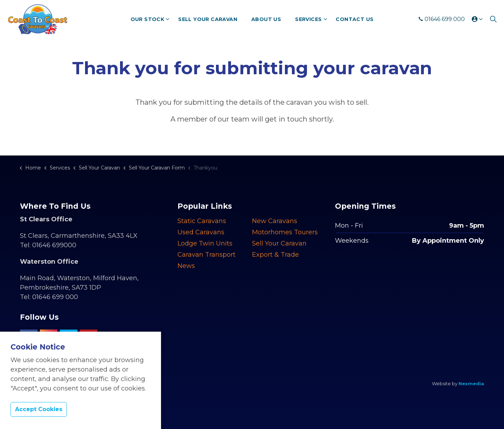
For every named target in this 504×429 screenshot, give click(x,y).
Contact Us (355, 19)
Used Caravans (201, 232)
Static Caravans (202, 221)
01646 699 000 (442, 19)
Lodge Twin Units (205, 243)
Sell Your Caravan (208, 19)
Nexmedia (471, 383)
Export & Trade (275, 255)
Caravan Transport (206, 255)
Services (308, 19)
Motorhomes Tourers (285, 232)
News (186, 266)
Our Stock (148, 19)
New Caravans (275, 221)
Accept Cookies (39, 410)
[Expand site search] (493, 19)
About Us (266, 19)
